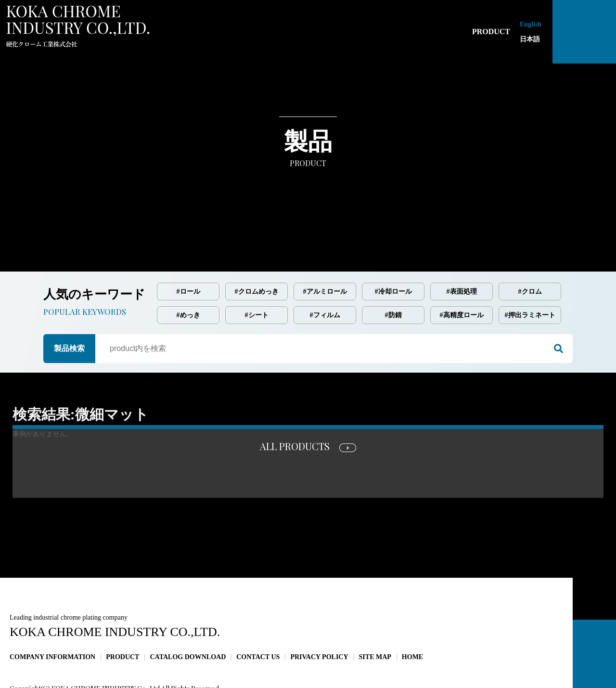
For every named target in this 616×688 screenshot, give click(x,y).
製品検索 (69, 308)
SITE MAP (375, 617)
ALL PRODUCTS (295, 406)
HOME (412, 617)
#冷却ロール (393, 251)
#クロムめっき (257, 251)
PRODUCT (122, 617)
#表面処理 (462, 251)
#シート (257, 275)
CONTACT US (258, 617)
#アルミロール (325, 251)
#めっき (188, 275)
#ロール (188, 251)
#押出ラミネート (530, 275)
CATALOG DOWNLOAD (188, 617)
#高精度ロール (462, 275)
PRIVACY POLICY (319, 617)
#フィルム (325, 275)
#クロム (530, 251)
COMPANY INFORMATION (52, 617)
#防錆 (393, 275)
